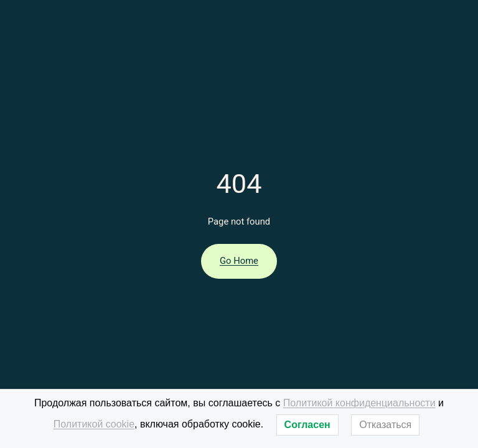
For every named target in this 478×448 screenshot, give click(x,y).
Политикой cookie (94, 424)
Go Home (239, 261)
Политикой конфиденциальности (359, 403)
